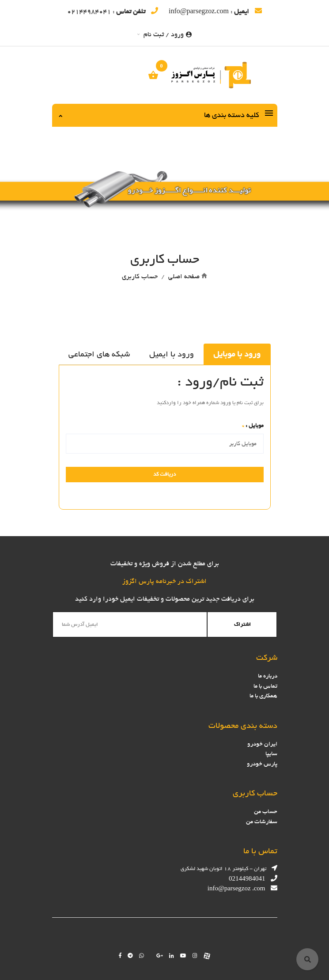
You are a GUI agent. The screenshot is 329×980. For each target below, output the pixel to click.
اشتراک (242, 624)
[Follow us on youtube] (183, 955)
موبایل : (253, 426)
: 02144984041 (113, 11)
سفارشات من (262, 822)
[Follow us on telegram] (130, 955)
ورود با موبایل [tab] (237, 354)
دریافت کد (164, 474)
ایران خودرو (262, 744)
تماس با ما (265, 686)
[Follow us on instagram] (195, 955)
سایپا (271, 754)
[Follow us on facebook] (120, 955)
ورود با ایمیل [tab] (172, 354)
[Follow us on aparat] (207, 955)
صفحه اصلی (184, 276)
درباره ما (268, 676)
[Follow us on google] (160, 955)
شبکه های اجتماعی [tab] (99, 354)
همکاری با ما (263, 696)
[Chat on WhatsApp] (142, 955)
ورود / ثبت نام (164, 34)
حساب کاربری (140, 276)
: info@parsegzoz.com (215, 11)
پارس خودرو (262, 764)
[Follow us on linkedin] (172, 955)
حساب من (266, 812)
